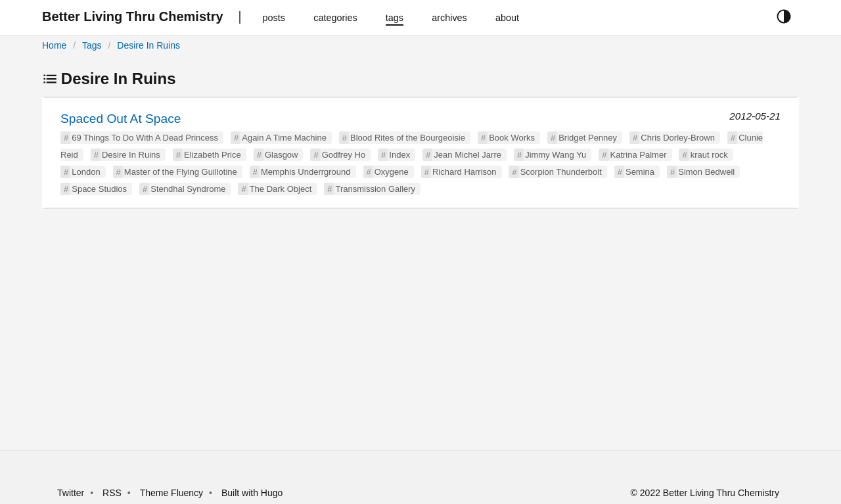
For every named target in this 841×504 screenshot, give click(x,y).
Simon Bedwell (706, 172)
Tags (92, 45)
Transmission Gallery (375, 189)
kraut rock (709, 155)
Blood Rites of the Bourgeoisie (408, 138)
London (86, 172)
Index (399, 155)
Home (54, 45)
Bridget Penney (588, 138)
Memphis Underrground (306, 172)
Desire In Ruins (148, 45)
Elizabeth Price (213, 155)
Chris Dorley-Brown (678, 138)
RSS (112, 493)
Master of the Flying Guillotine (181, 172)
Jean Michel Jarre (467, 155)
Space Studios (99, 189)
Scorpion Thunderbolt (561, 172)
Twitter (71, 493)
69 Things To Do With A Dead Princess (145, 138)
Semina (640, 172)
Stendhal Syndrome (188, 189)
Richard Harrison (465, 172)
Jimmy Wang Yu (556, 155)
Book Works (512, 138)
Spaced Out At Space (121, 119)
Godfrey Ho (344, 155)
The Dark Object (281, 189)
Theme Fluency (173, 493)
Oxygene (392, 172)
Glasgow (282, 155)
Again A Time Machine (284, 138)
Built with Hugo (252, 493)
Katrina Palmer (639, 155)
